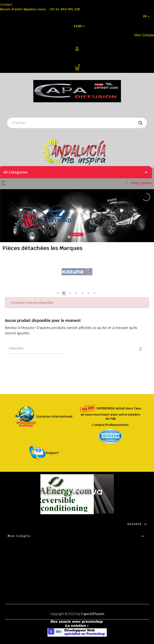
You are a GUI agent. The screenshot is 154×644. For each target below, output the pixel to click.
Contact (6, 5)
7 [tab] (95, 294)
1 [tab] (59, 294)
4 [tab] (77, 294)
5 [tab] (83, 294)
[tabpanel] (77, 272)
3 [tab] (71, 294)
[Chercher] (36, 349)
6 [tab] (89, 294)
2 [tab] (65, 294)
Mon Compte (144, 35)
